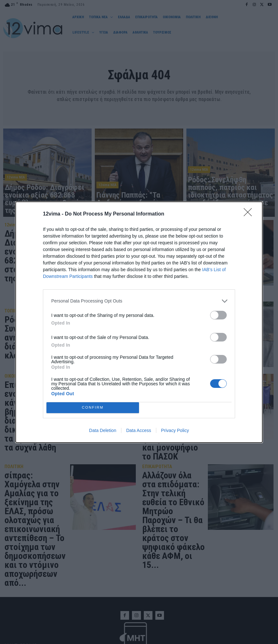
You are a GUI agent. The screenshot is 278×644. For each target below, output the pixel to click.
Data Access (139, 430)
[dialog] (139, 322)
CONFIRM (93, 407)
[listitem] (139, 301)
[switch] (218, 315)
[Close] (250, 214)
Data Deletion (103, 430)
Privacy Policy (175, 430)
